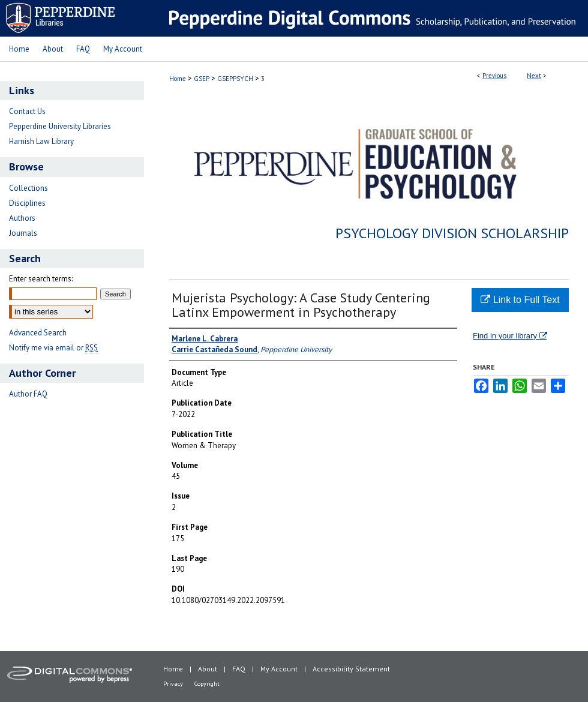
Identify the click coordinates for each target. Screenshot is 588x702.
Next (534, 76)
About (208, 669)
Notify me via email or (53, 348)
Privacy (173, 684)
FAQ (239, 669)
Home (178, 79)
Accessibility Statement (351, 669)
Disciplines (27, 203)
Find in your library (510, 336)
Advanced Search (38, 333)
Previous (494, 76)
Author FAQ (28, 394)
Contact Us (27, 111)
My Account (279, 669)
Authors (22, 218)
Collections (28, 188)
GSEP (202, 79)
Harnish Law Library (41, 141)
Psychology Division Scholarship (452, 233)
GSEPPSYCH (235, 79)
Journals (23, 233)
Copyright (207, 684)
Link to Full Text (520, 300)
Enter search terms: (41, 279)
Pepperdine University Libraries (60, 126)
